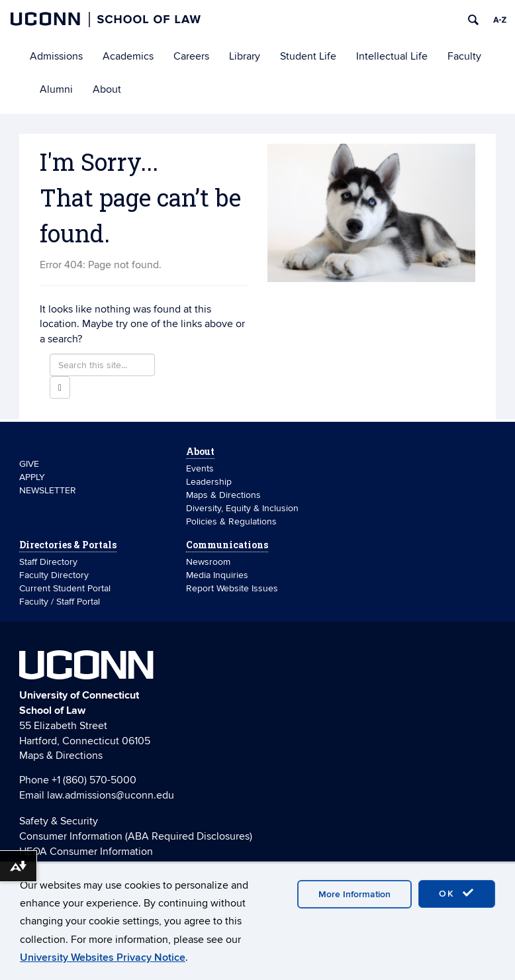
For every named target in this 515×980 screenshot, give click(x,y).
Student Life (308, 56)
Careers (191, 56)
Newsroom (210, 562)
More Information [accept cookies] (354, 894)
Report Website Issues (232, 588)
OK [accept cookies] (457, 893)
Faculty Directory (54, 575)
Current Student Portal (65, 588)
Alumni (56, 89)
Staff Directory (48, 562)
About (107, 89)
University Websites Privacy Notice (103, 957)
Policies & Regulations (231, 521)
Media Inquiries (217, 575)
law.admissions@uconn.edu (111, 795)
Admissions (56, 56)
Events (200, 468)
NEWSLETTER (48, 490)
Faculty (464, 56)
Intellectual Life (392, 56)
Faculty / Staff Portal (60, 602)
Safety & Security (59, 821)
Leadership (209, 482)
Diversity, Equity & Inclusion (242, 508)
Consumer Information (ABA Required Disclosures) (136, 836)
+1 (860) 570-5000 (94, 780)
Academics (128, 56)
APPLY (32, 477)
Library (245, 56)
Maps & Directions (223, 495)
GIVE (29, 464)
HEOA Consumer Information (86, 852)
